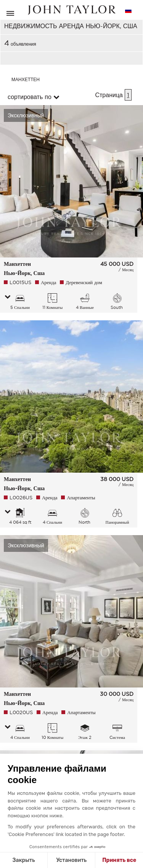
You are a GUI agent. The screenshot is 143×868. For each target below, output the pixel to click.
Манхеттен (26, 79)
